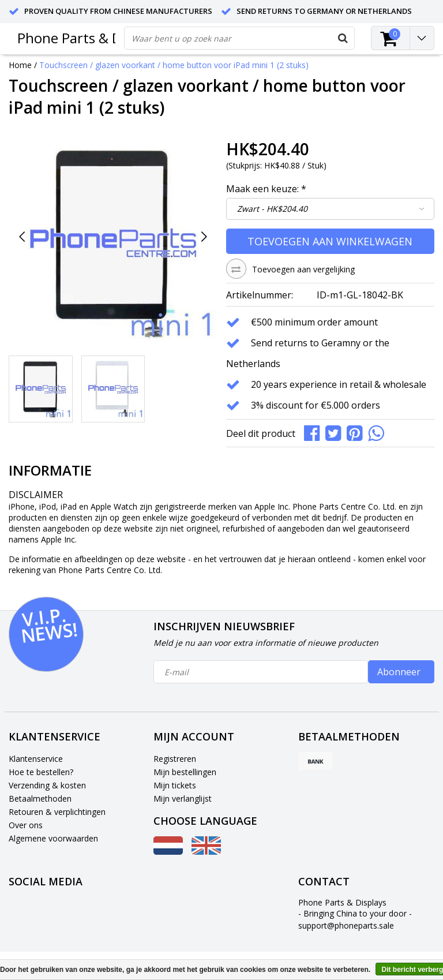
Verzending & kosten (47, 785)
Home (20, 65)
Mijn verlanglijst (183, 798)
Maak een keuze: (266, 189)
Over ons (26, 825)
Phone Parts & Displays (91, 38)
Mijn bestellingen (185, 772)
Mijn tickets (175, 785)
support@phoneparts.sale (346, 925)
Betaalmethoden (40, 798)
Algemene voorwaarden (53, 838)
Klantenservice (36, 759)
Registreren (175, 759)
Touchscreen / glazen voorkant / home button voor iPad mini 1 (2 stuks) (174, 65)
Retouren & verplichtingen (57, 812)
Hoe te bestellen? (41, 772)
